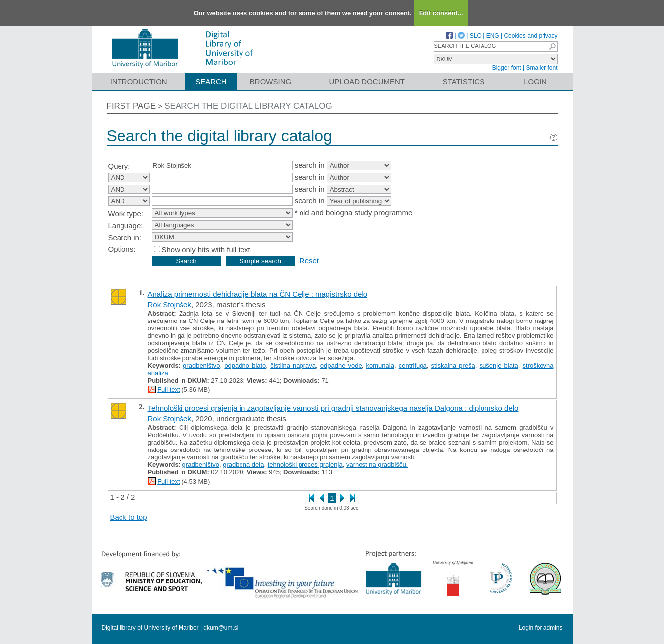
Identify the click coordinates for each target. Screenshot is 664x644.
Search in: (125, 237)
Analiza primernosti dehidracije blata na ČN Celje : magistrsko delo (258, 294)
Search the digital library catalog (248, 106)
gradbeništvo (201, 365)
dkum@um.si (221, 628)
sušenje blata (499, 365)
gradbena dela (243, 465)
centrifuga (413, 365)
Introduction (139, 82)
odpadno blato (245, 365)
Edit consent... (441, 13)
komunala (380, 365)
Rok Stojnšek (170, 304)
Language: (126, 225)
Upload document (367, 82)
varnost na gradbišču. (377, 465)
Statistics (464, 82)
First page (131, 106)
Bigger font (507, 68)
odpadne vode (341, 365)
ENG (493, 36)
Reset (309, 261)
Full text (169, 390)
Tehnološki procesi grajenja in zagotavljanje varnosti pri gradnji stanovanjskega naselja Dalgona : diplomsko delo (333, 408)
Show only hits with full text (206, 249)
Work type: (126, 214)
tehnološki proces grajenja (305, 465)
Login (535, 82)
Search (211, 82)
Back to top (129, 517)
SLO (476, 36)
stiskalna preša (453, 365)
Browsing (271, 82)
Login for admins (541, 628)
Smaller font (542, 68)
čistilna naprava (293, 365)
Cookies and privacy (531, 36)
